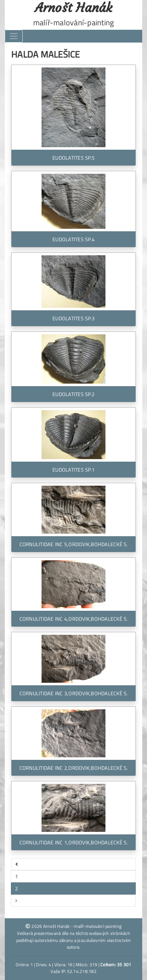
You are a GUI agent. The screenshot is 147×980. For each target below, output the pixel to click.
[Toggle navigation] (14, 36)
